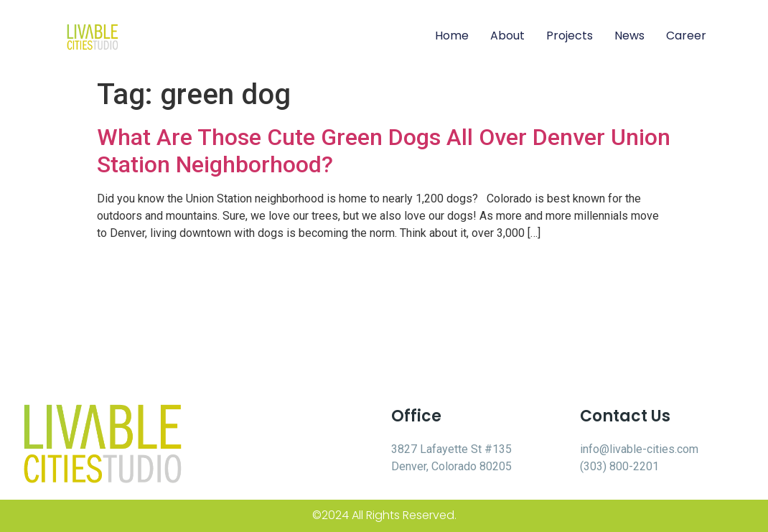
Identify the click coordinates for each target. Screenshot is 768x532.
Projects (570, 36)
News (629, 36)
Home (452, 36)
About (507, 36)
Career (686, 36)
